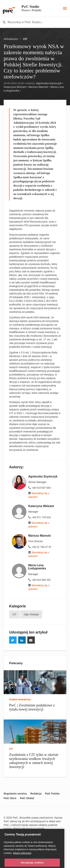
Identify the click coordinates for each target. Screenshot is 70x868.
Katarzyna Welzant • (16, 87)
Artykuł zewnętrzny (20, 699)
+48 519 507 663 (39, 488)
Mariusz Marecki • (39, 87)
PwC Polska (52, 794)
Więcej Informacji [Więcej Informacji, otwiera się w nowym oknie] (22, 861)
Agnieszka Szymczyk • (50, 83)
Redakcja (36, 794)
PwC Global (27, 798)
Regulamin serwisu (15, 794)
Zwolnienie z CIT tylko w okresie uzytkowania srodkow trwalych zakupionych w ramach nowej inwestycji (34, 761)
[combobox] (27, 22)
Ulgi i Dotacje (31, 614)
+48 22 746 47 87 (40, 547)
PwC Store (10, 798)
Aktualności (11, 39)
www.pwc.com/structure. (19, 832)
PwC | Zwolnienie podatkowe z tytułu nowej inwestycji (32, 707)
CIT (25, 39)
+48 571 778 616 (39, 517)
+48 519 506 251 (39, 580)
